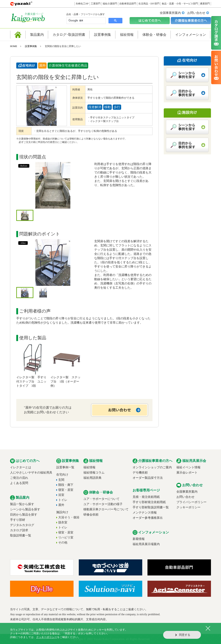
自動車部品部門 (128, 4)
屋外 (61, 505)
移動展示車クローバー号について (106, 509)
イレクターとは (21, 467)
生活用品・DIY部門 (149, 4)
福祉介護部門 (110, 4)
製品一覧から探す (22, 504)
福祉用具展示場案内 (146, 544)
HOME (14, 46)
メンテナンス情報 (145, 513)
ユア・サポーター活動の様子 (103, 504)
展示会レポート (187, 473)
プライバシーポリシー (191, 502)
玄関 (61, 480)
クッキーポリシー (188, 507)
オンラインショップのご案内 (152, 467)
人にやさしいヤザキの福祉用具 (31, 473)
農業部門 (205, 4)
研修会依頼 (91, 515)
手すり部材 (18, 520)
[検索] (86, 21)
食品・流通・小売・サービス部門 (180, 4)
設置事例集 (31, 46)
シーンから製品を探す (25, 509)
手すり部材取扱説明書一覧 (151, 507)
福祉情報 (89, 467)
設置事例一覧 (65, 467)
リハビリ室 (66, 537)
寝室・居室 (66, 490)
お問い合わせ (196, 13)
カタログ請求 (19, 530)
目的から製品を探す (24, 515)
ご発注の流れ (19, 478)
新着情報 (139, 539)
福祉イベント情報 (188, 467)
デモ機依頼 (140, 473)
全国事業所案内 (170, 13)
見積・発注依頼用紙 (146, 497)
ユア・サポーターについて (101, 499)
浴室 (61, 495)
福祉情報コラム (94, 473)
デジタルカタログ (22, 525)
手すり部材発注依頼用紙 (149, 502)
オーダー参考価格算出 (148, 518)
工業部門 (96, 4)
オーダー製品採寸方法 (148, 478)
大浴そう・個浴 (69, 517)
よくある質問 (19, 483)
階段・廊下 (66, 485)
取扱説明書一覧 (21, 535)
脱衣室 (63, 522)
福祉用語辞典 (92, 478)
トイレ (63, 500)
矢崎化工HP (82, 4)
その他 (63, 542)
